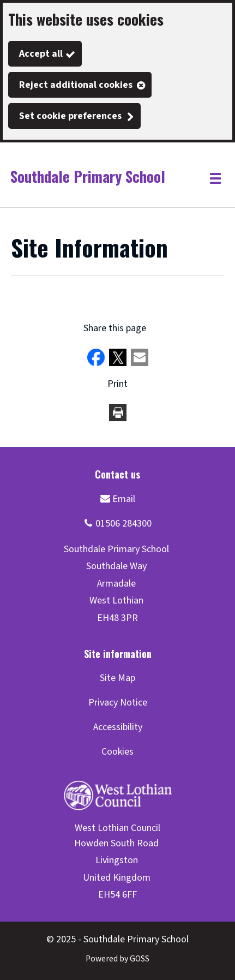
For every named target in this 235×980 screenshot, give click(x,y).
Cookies (117, 752)
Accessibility (118, 727)
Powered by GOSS (117, 959)
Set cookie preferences (70, 116)
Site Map (117, 678)
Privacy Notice (118, 703)
